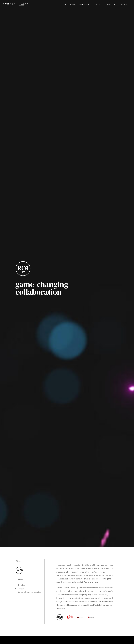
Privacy (34, 640)
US (65, 5)
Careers (41, 640)
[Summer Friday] (16, 5)
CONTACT (123, 5)
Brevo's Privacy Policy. (102, 589)
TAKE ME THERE (103, 497)
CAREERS (100, 5)
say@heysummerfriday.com (67, 620)
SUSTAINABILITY (86, 5)
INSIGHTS (111, 5)
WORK (73, 5)
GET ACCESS (86, 577)
